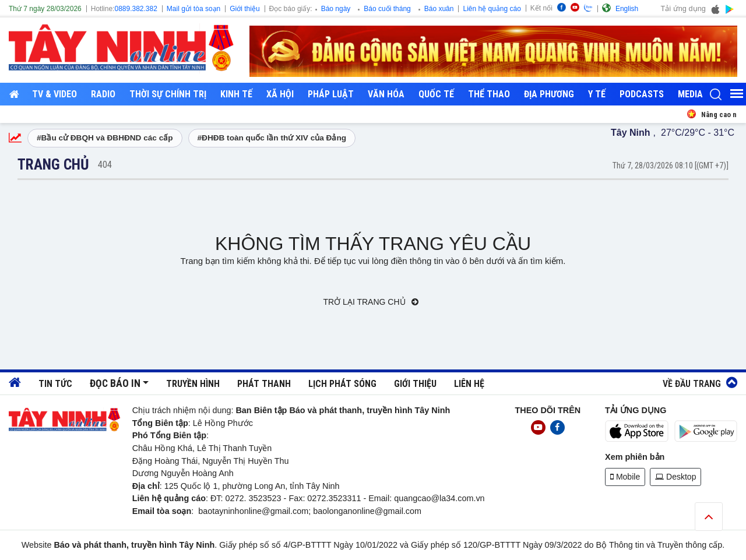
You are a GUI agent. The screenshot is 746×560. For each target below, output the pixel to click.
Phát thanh (264, 384)
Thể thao (489, 94)
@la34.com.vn (458, 498)
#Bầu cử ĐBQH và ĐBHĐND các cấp (105, 138)
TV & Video (54, 94)
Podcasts (642, 94)
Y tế (597, 94)
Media (690, 94)
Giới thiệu (244, 9)
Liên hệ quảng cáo (492, 9)
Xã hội (280, 94)
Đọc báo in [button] (115, 383)
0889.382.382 (136, 9)
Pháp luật (331, 94)
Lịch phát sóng (342, 384)
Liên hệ (469, 384)
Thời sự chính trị (168, 94)
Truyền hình (193, 384)
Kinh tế (236, 94)
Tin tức (55, 384)
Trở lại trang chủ (371, 302)
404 (105, 165)
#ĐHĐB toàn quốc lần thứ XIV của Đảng (272, 138)
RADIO (103, 94)
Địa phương (549, 94)
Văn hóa (386, 94)
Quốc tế (436, 94)
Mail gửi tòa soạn (193, 9)
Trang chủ (53, 164)
